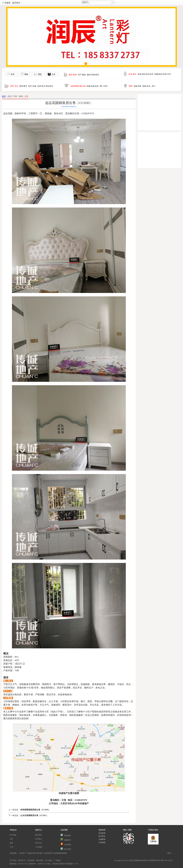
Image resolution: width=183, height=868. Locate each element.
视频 (26, 74)
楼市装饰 (39, 835)
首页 (4, 96)
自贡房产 (22, 853)
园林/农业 (147, 86)
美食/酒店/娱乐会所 (146, 74)
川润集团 (102, 842)
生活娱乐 (39, 839)
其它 (153, 86)
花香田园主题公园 (78, 86)
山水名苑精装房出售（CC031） (34, 815)
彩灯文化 (39, 843)
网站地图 (40, 860)
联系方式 (22, 860)
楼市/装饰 (73, 75)
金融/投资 (137, 86)
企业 (54, 74)
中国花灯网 (31, 853)
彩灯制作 (40, 853)
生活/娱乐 (132, 74)
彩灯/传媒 (32, 86)
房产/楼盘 (82, 75)
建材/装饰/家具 (93, 75)
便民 (11, 843)
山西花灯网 (48, 853)
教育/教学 (23, 86)
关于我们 (13, 860)
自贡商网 (68, 845)
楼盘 (40, 74)
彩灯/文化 (14, 86)
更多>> (170, 853)
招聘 (130, 86)
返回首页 (16, 3)
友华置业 (102, 836)
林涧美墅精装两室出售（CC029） (35, 810)
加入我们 (49, 860)
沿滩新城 (102, 839)
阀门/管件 (104, 86)
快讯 (13, 74)
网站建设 (68, 835)
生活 (11, 839)
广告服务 (7, 3)
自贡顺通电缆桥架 (60, 853)
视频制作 (68, 840)
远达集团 (102, 833)
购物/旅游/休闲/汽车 (163, 74)
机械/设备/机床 (93, 86)
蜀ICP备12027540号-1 (165, 860)
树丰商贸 (68, 849)
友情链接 (31, 860)
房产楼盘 (13, 835)
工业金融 (39, 847)
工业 (11, 847)
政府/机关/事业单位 (45, 86)
